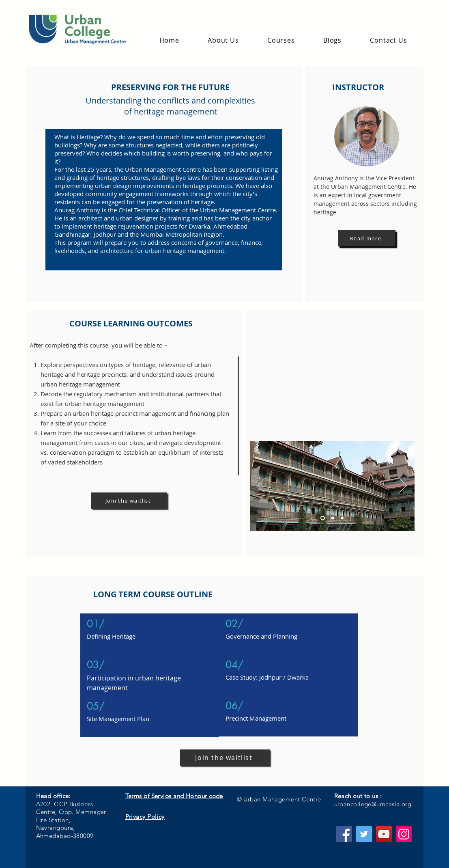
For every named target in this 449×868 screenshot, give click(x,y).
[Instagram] (404, 834)
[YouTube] (384, 834)
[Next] (403, 486)
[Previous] (261, 486)
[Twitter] (364, 834)
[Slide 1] (323, 518)
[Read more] (367, 238)
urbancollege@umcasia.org (373, 804)
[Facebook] (344, 834)
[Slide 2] (333, 518)
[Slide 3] (342, 518)
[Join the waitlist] (129, 501)
